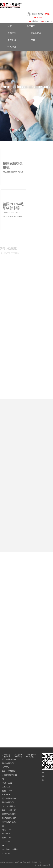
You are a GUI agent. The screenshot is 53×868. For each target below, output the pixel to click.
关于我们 (31, 26)
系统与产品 (36, 33)
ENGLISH (49, 21)
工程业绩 (12, 40)
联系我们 (12, 47)
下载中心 (35, 40)
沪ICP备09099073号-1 (43, 865)
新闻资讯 (12, 33)
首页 (10, 26)
